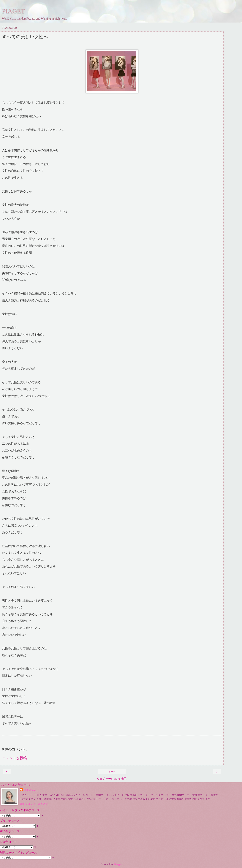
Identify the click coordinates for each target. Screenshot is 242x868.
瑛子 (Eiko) (30, 790)
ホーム (112, 772)
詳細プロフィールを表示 (34, 804)
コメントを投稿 (14, 758)
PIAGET (13, 11)
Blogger (118, 864)
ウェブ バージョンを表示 (112, 779)
